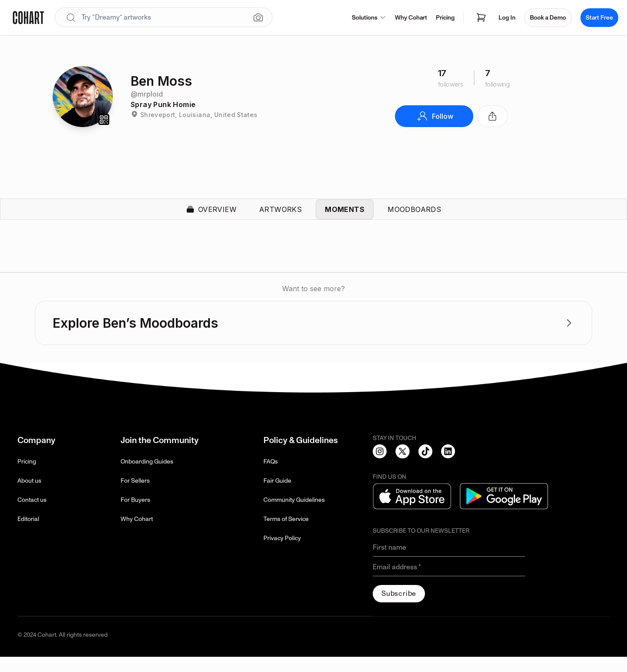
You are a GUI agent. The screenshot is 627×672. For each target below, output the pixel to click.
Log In (507, 18)
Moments (345, 217)
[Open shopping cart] (481, 17)
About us (29, 496)
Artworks (280, 217)
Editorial (28, 534)
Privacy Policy (282, 553)
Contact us (32, 515)
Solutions (369, 18)
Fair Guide (277, 496)
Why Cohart (411, 18)
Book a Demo (548, 18)
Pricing (445, 18)
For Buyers (135, 515)
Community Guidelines (294, 515)
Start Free (599, 18)
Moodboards (414, 217)
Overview (211, 217)
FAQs (271, 477)
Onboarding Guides (147, 477)
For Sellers (135, 496)
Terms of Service (286, 534)
